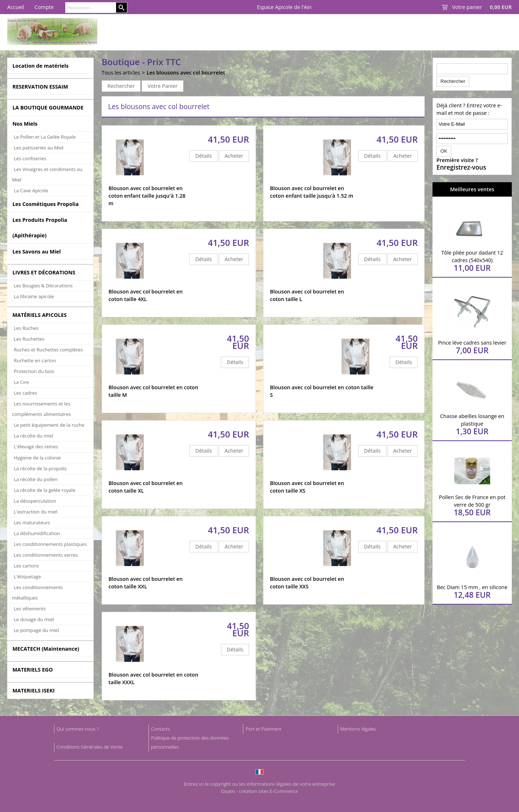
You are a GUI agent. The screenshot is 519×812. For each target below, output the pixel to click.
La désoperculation (35, 501)
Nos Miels (25, 124)
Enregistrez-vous (461, 167)
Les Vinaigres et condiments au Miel (47, 174)
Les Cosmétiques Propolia (45, 204)
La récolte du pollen (36, 479)
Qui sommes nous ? (78, 729)
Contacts (160, 729)
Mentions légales (358, 729)
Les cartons (26, 566)
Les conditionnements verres (46, 555)
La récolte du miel (33, 436)
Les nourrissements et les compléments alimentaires (41, 409)
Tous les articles (121, 73)
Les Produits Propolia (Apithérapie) (40, 228)
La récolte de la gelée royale (45, 490)
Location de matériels (40, 66)
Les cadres (25, 393)
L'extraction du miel (36, 512)
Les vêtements (30, 609)
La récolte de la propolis (40, 468)
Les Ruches (26, 328)
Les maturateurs (32, 522)
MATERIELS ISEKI (33, 690)
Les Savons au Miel (36, 252)
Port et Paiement (263, 729)
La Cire (21, 382)
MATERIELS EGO (32, 670)
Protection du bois (34, 371)
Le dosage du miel (34, 619)
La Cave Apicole (31, 190)
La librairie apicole (34, 296)
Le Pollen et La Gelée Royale (45, 137)
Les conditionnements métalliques (37, 593)
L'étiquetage (27, 577)
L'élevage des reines (36, 447)
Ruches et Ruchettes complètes (48, 350)
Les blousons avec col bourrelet (186, 73)
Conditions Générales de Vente (90, 747)
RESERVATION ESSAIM (40, 87)
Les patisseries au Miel (39, 148)
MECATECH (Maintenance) (46, 649)
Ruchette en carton (35, 360)
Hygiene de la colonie (37, 458)
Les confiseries (30, 158)
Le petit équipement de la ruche (49, 425)
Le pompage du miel (36, 630)
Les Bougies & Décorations (43, 286)
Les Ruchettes (29, 339)
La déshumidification (37, 533)
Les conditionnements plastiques (50, 544)
